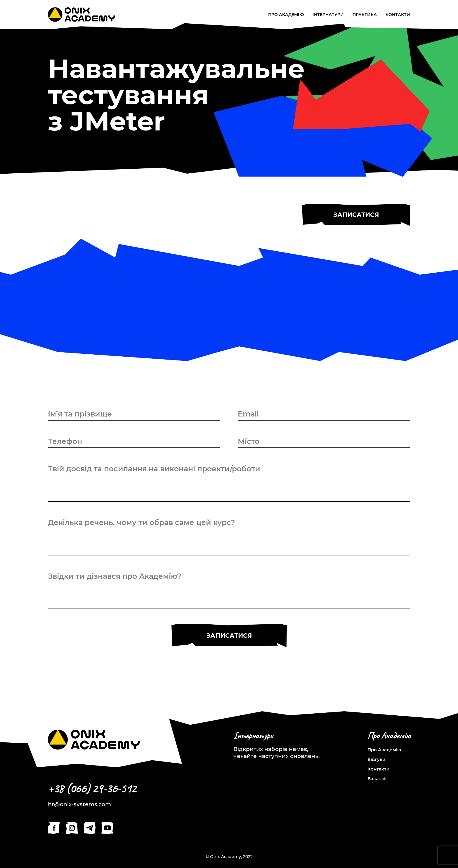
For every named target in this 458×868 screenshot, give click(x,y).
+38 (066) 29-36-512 (92, 788)
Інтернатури (328, 15)
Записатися (356, 215)
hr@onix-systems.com (79, 804)
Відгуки (377, 759)
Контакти (398, 15)
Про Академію (286, 15)
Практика (365, 15)
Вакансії (377, 779)
